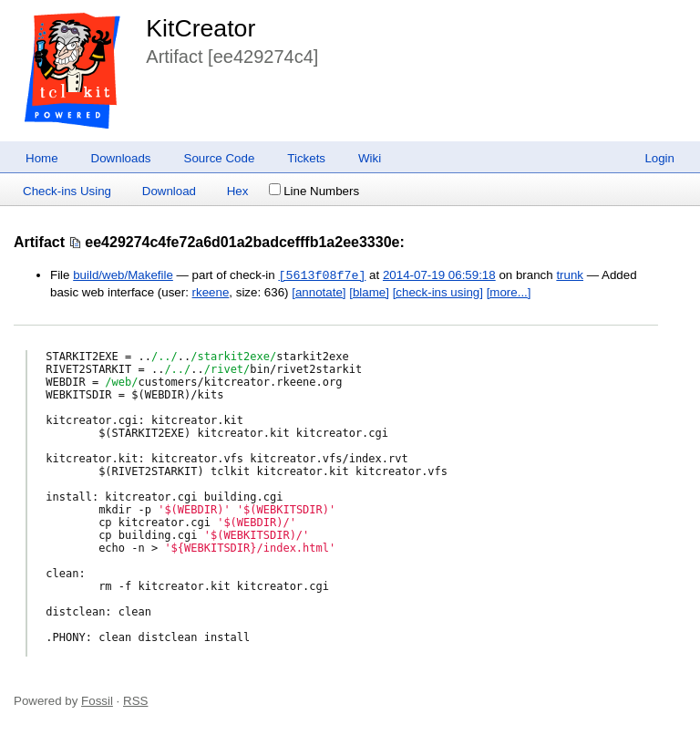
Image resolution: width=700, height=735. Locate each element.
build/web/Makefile (123, 276)
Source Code (220, 158)
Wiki (370, 158)
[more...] (509, 292)
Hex (238, 191)
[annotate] (319, 292)
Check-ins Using (67, 191)
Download (169, 191)
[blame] (369, 292)
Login (659, 158)
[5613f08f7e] (322, 275)
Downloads (121, 158)
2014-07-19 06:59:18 (439, 276)
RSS (135, 701)
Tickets (306, 158)
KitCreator (201, 28)
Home (42, 158)
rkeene (211, 292)
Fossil (97, 701)
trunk (570, 276)
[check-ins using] (438, 292)
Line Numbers (314, 191)
